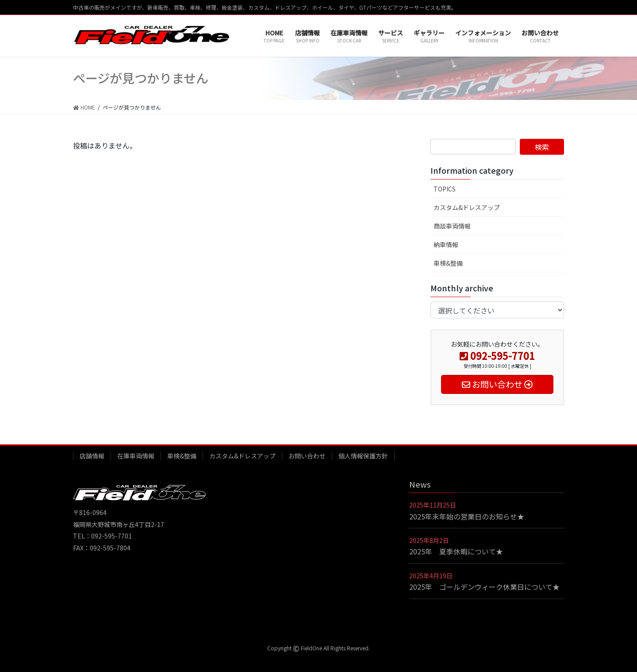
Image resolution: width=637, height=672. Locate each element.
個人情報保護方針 (363, 456)
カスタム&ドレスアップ (467, 207)
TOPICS (445, 189)
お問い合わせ (307, 456)
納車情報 (446, 244)
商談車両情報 (452, 226)
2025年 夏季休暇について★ (456, 551)
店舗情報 (92, 456)
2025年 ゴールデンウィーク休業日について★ (484, 587)
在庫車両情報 (136, 456)
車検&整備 (448, 263)
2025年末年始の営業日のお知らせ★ (467, 516)
